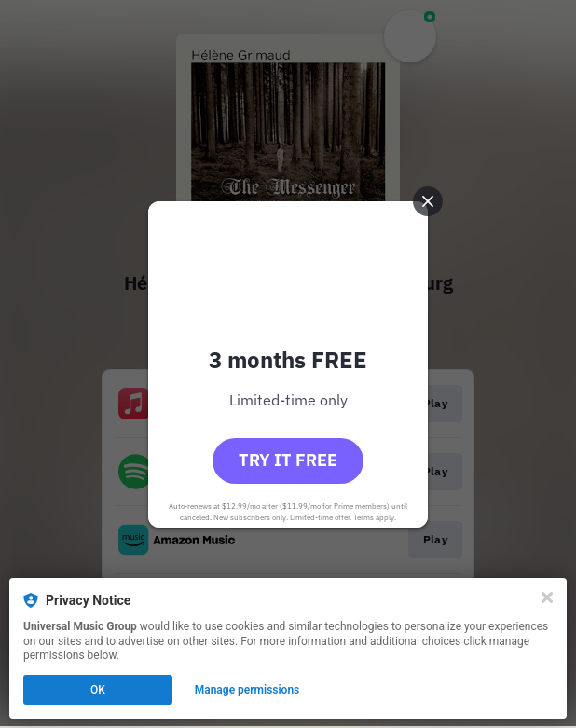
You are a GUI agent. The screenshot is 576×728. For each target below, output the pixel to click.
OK (98, 690)
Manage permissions (247, 690)
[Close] (547, 598)
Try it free (288, 460)
